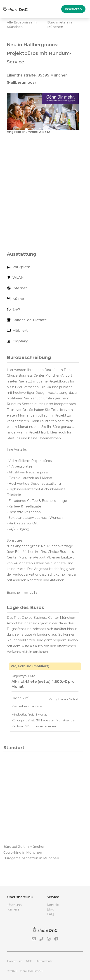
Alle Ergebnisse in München (22, 25)
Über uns (14, 905)
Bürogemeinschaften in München (31, 858)
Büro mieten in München (60, 25)
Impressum (15, 961)
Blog (51, 909)
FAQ (50, 914)
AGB (29, 961)
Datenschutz (44, 961)
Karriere (13, 909)
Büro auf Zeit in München (24, 847)
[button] (12, 111)
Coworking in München (23, 853)
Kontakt (53, 905)
